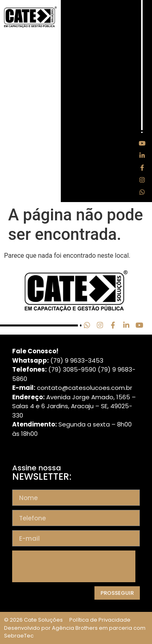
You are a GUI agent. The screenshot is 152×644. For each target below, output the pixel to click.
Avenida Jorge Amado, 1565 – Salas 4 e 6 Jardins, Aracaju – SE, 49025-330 (74, 406)
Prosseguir (117, 593)
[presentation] (74, 566)
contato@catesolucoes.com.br (85, 388)
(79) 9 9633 (67, 360)
